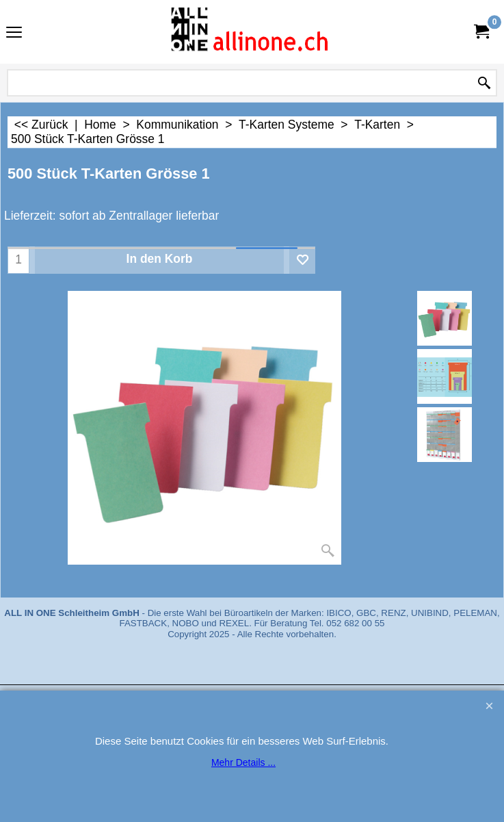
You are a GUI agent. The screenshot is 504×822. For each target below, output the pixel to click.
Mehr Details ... (243, 762)
